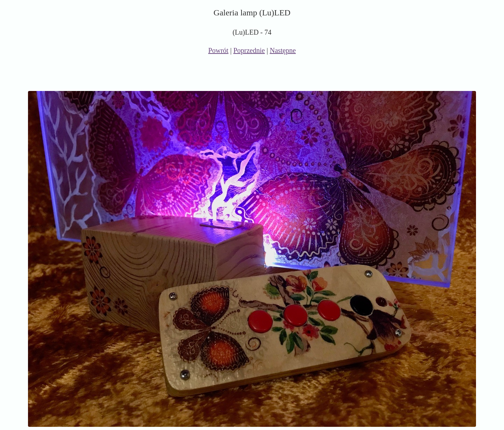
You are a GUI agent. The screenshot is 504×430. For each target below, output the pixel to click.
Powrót (218, 50)
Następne (283, 50)
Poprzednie (249, 50)
